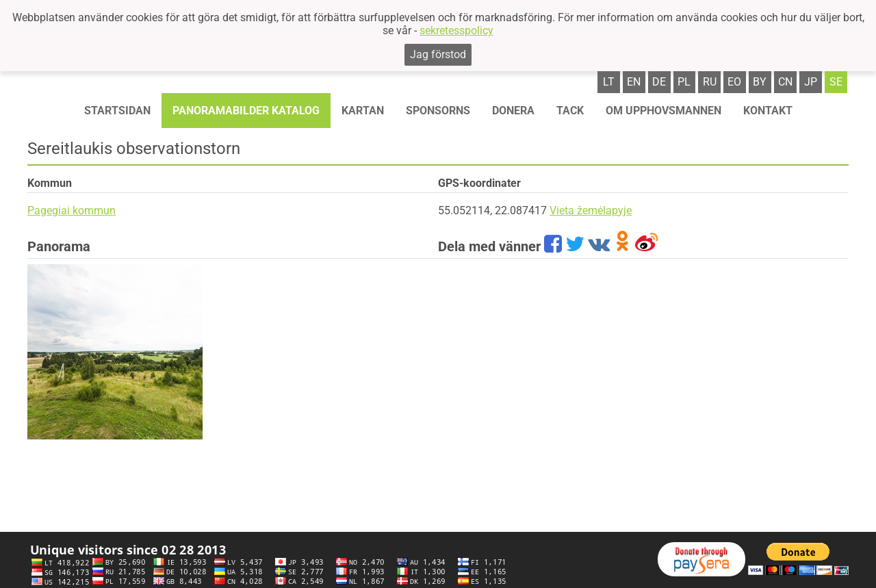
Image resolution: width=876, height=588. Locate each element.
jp (811, 82)
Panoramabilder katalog (246, 111)
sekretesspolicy (456, 30)
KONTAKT (768, 111)
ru (710, 82)
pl (684, 82)
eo (734, 82)
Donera (513, 111)
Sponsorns (438, 111)
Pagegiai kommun (72, 210)
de (659, 82)
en (634, 82)
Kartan (363, 111)
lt (609, 82)
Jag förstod (438, 54)
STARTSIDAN (117, 111)
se (836, 82)
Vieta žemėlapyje (591, 210)
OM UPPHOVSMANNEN (664, 111)
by (760, 82)
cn (785, 82)
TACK (570, 111)
